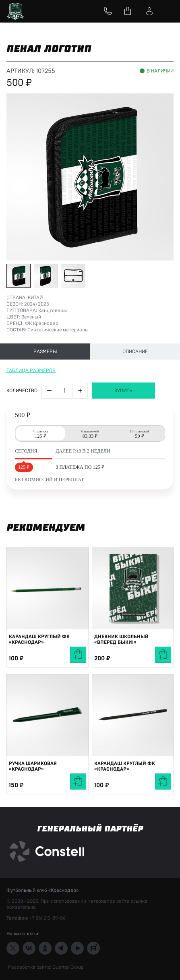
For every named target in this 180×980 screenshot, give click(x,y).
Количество (22, 391)
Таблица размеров (31, 370)
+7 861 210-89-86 (48, 918)
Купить (123, 391)
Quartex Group (67, 967)
